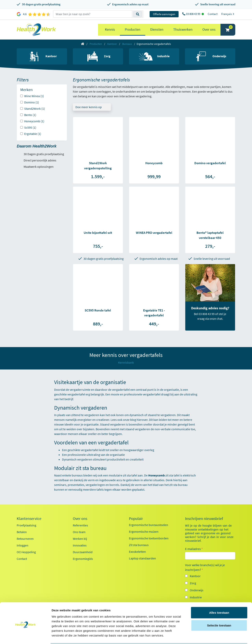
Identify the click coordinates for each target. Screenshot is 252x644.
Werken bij (80, 539)
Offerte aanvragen (164, 14)
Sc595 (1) (30, 127)
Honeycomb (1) (34, 121)
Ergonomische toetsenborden (149, 538)
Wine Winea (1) (34, 96)
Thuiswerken (183, 29)
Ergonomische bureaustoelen (149, 525)
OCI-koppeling (26, 552)
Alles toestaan (219, 597)
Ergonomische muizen (144, 532)
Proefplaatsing (26, 525)
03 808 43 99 (193, 14)
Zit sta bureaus (139, 545)
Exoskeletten (137, 552)
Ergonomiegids (83, 559)
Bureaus (127, 44)
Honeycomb (157, 475)
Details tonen (213, 636)
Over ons (209, 29)
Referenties (80, 525)
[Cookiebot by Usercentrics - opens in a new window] (25, 636)
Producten (133, 29)
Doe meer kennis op (89, 107)
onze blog (130, 420)
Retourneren (25, 539)
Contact (213, 14)
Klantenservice (29, 519)
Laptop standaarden (142, 558)
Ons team (79, 532)
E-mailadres (194, 549)
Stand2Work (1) (35, 109)
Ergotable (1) (33, 134)
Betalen (22, 532)
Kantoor (112, 44)
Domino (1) (32, 102)
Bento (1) (30, 115)
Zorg (193, 583)
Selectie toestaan (219, 610)
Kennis (110, 29)
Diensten (157, 29)
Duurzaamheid (83, 552)
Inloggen (23, 545)
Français (228, 14)
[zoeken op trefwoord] (93, 14)
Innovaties (80, 545)
